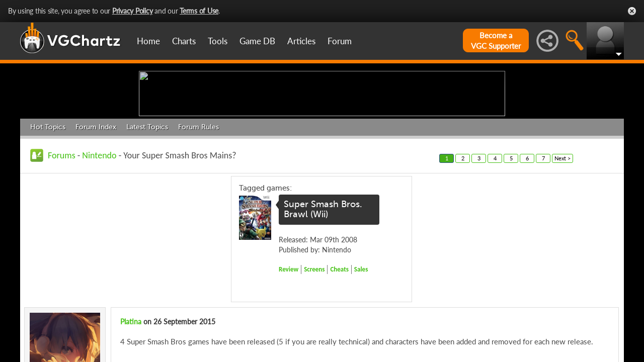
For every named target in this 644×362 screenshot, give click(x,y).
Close (632, 11)
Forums (62, 233)
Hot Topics (48, 205)
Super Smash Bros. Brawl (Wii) (323, 288)
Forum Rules (198, 205)
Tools (218, 41)
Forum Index (96, 205)
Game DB (257, 41)
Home (148, 41)
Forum (340, 41)
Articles (301, 41)
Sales (361, 347)
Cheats (339, 347)
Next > (562, 236)
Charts (184, 41)
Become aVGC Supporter (496, 40)
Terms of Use (199, 11)
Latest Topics (147, 205)
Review (289, 347)
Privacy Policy (133, 11)
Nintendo (99, 233)
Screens (314, 347)
